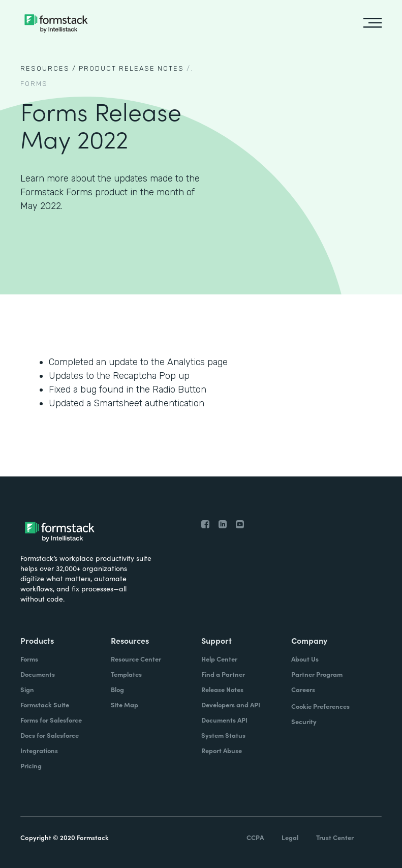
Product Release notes (131, 68)
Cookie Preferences (320, 706)
